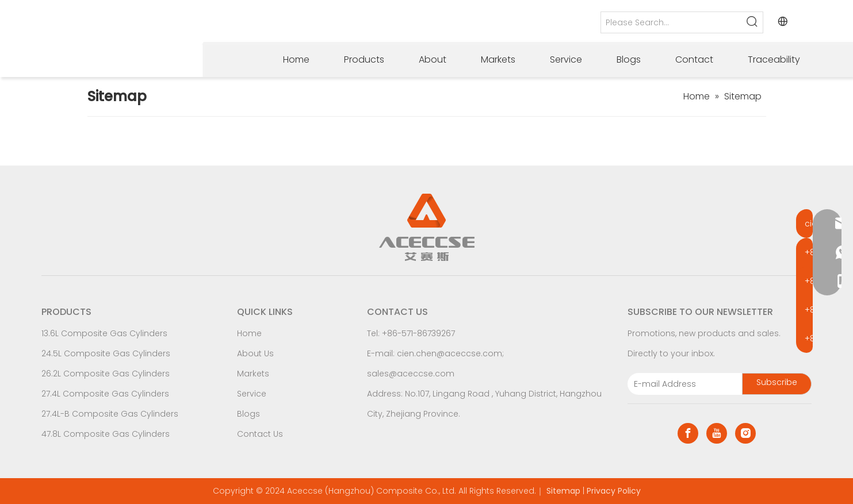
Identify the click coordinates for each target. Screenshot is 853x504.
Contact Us (260, 434)
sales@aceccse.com (411, 374)
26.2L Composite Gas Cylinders (106, 374)
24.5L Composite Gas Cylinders (106, 353)
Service (252, 394)
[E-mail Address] (682, 384)
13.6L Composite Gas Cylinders (104, 333)
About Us (255, 353)
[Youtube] (717, 433)
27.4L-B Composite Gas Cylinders (110, 414)
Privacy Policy (614, 491)
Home (249, 333)
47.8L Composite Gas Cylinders (106, 434)
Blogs (248, 414)
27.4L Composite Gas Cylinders (105, 394)
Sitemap (563, 491)
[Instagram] (745, 433)
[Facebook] (688, 433)
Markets (253, 374)
